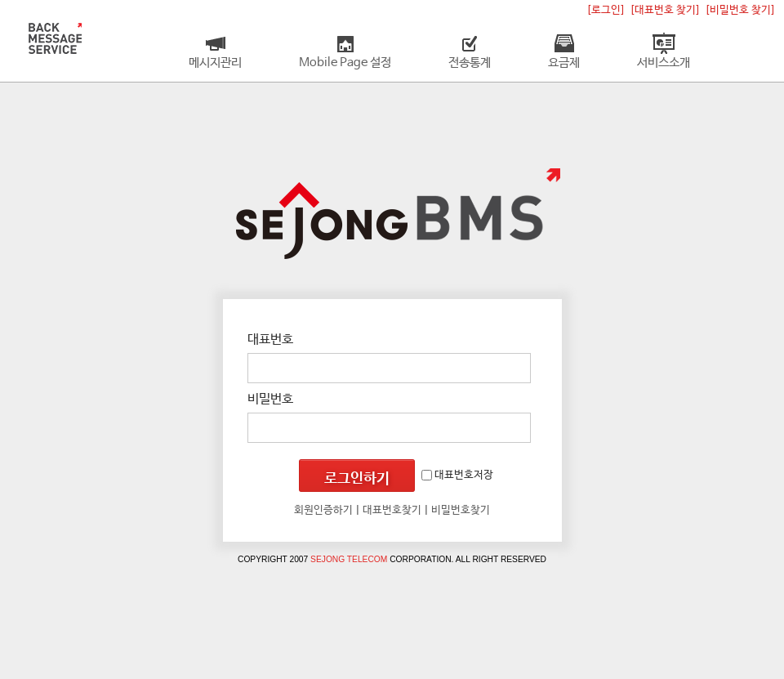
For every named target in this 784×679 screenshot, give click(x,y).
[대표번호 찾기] (665, 10)
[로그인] (606, 10)
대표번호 (270, 339)
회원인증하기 (323, 510)
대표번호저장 (457, 475)
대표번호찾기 (392, 510)
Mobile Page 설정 (345, 63)
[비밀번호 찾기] (740, 10)
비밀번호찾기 (461, 510)
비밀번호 (270, 399)
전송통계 (470, 63)
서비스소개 (664, 63)
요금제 (564, 63)
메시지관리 (215, 63)
